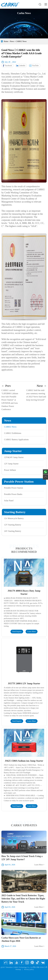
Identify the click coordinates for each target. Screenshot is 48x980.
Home (6, 41)
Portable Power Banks (13, 494)
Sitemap (18, 969)
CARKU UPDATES (24, 825)
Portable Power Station (14, 488)
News (12, 41)
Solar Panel (9, 501)
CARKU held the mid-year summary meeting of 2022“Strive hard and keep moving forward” (36, 393)
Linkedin (22, 66)
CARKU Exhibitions (13, 433)
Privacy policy (29, 969)
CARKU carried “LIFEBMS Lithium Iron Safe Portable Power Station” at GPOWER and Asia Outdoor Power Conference (12, 397)
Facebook (8, 66)
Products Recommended (24, 550)
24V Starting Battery (13, 531)
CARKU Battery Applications (16, 440)
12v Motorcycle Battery (14, 518)
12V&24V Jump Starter (14, 457)
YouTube (35, 66)
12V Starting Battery (13, 525)
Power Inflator (10, 470)
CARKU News (21, 41)
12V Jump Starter (11, 464)
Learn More (31, 632)
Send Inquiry (17, 632)
